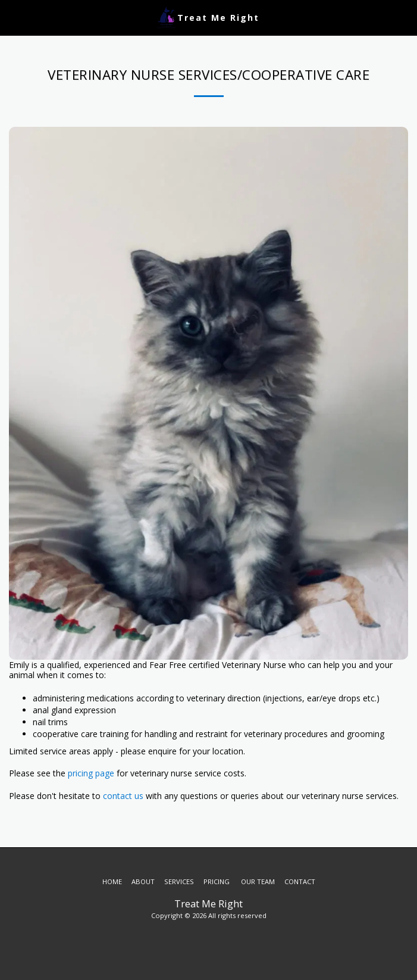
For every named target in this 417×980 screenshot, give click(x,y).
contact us (124, 796)
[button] (13, 17)
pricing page (90, 773)
